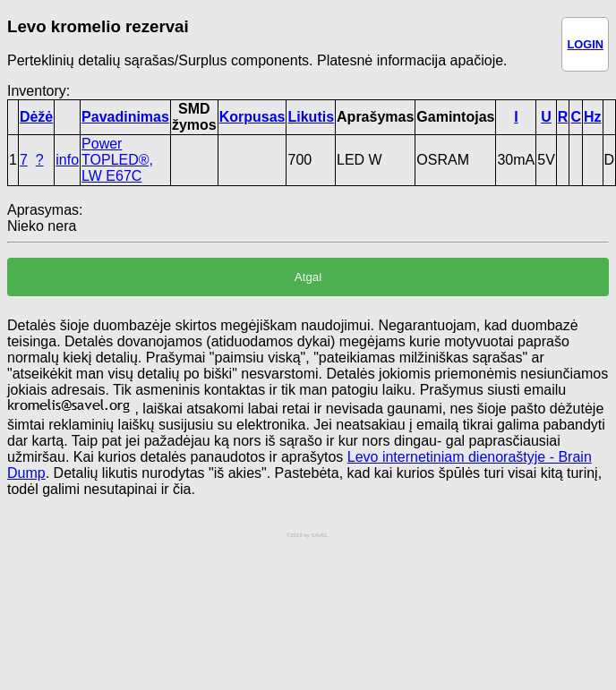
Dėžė (36, 117)
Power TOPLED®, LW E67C (117, 160)
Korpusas (252, 117)
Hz (593, 117)
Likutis (311, 117)
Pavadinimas (125, 117)
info (67, 160)
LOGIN (585, 44)
